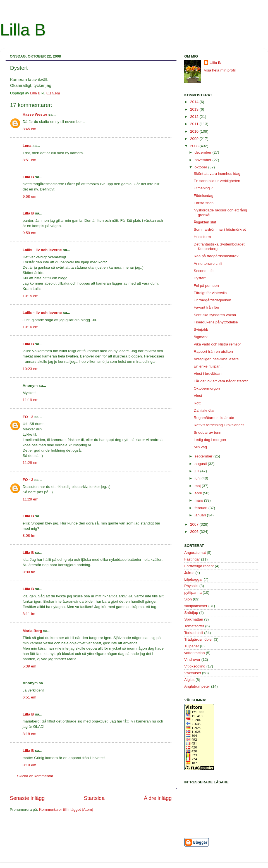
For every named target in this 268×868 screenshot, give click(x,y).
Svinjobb (201, 329)
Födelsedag (204, 196)
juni (198, 478)
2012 (195, 117)
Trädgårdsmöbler (198, 639)
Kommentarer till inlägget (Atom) (66, 809)
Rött (197, 403)
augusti (201, 464)
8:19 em (29, 765)
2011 (195, 124)
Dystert (200, 278)
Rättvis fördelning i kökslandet (219, 425)
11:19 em (30, 400)
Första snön (204, 203)
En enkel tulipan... (209, 366)
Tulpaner (192, 646)
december (204, 152)
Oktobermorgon (207, 388)
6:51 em (29, 697)
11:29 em (30, 499)
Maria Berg (32, 631)
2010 (195, 131)
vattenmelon (195, 653)
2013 (195, 109)
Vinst (198, 396)
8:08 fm (29, 536)
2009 (195, 139)
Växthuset (193, 673)
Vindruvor (192, 660)
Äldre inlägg (158, 798)
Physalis (191, 586)
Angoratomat (195, 553)
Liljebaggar (193, 579)
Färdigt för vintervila (210, 293)
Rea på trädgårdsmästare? (216, 256)
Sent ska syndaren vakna (215, 315)
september (204, 456)
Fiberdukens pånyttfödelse (216, 322)
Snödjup (191, 613)
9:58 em (29, 196)
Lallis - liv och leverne (42, 250)
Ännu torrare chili (208, 263)
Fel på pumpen (206, 286)
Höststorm (202, 237)
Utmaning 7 (203, 188)
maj (198, 486)
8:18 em (29, 734)
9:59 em (29, 233)
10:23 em (30, 369)
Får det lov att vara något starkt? (221, 381)
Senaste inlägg (27, 798)
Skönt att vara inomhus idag (217, 174)
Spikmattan (194, 619)
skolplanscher (196, 606)
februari (202, 508)
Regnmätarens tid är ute (214, 418)
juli (197, 471)
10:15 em (30, 296)
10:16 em (30, 327)
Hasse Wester (35, 114)
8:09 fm (29, 572)
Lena (27, 146)
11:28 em (30, 463)
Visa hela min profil (220, 70)
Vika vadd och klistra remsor (217, 344)
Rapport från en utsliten (213, 351)
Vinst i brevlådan (208, 374)
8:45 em (29, 129)
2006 (195, 532)
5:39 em (29, 666)
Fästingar (192, 559)
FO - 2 (28, 417)
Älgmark (201, 337)
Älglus (189, 680)
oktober (201, 167)
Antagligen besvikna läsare (216, 359)
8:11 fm (29, 614)
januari (201, 515)
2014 (195, 102)
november (204, 160)
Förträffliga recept (199, 566)
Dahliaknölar (204, 410)
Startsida (94, 798)
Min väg (200, 447)
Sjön (188, 599)
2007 (195, 524)
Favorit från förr (207, 307)
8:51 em (29, 160)
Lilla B (23, 30)
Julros (189, 573)
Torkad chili (194, 633)
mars (199, 500)
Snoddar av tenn (208, 432)
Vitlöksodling (195, 666)
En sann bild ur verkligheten (217, 181)
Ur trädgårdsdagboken (212, 300)
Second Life (204, 271)
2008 (195, 146)
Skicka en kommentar (35, 776)
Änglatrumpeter (197, 686)
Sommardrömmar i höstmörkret (220, 229)
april (199, 493)
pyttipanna (193, 592)
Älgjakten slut (205, 222)
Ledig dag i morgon (210, 440)
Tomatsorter (194, 626)
